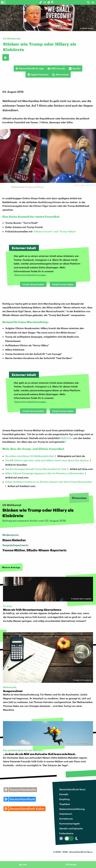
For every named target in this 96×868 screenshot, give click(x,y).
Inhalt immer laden (63, 284)
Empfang (64, 799)
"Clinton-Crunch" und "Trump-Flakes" (55, 231)
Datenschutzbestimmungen (30, 275)
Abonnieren (60, 74)
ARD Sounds (56, 68)
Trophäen (65, 804)
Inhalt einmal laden (33, 284)
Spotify (75, 68)
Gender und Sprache (71, 828)
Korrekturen (66, 819)
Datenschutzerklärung (72, 809)
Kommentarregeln (70, 823)
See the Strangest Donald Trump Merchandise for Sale (36, 469)
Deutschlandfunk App (30, 68)
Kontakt (64, 794)
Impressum (66, 814)
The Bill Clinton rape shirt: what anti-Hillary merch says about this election (47, 460)
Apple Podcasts (38, 74)
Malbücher (67, 438)
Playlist (73, 864)
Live (24, 864)
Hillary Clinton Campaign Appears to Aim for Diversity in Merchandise (45, 473)
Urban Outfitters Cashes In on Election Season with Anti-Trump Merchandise (49, 482)
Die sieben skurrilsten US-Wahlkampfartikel (30, 456)
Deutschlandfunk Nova (72, 789)
